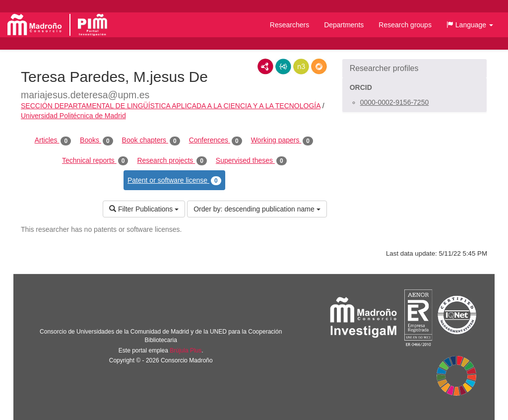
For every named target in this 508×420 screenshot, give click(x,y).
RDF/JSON (319, 67)
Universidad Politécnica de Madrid (73, 116)
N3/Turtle (301, 67)
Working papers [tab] (282, 140)
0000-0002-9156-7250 (395, 102)
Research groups (405, 25)
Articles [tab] (53, 140)
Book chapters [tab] (151, 140)
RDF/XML (265, 67)
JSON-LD (283, 67)
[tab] (414, 69)
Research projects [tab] (172, 161)
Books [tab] (96, 140)
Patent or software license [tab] (174, 181)
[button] (470, 25)
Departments (344, 25)
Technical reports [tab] (95, 161)
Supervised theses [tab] (251, 161)
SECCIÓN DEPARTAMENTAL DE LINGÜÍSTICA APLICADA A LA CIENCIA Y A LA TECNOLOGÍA (171, 106)
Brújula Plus (186, 350)
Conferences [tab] (216, 140)
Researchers (289, 25)
